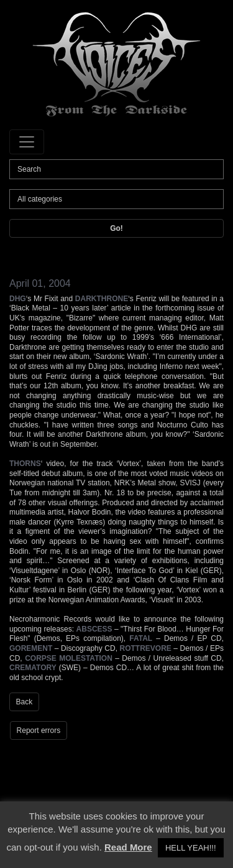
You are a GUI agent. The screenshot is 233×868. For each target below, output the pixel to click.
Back (25, 702)
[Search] (116, 169)
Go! (116, 228)
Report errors (39, 730)
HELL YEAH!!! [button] (191, 848)
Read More (128, 847)
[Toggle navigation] (27, 142)
